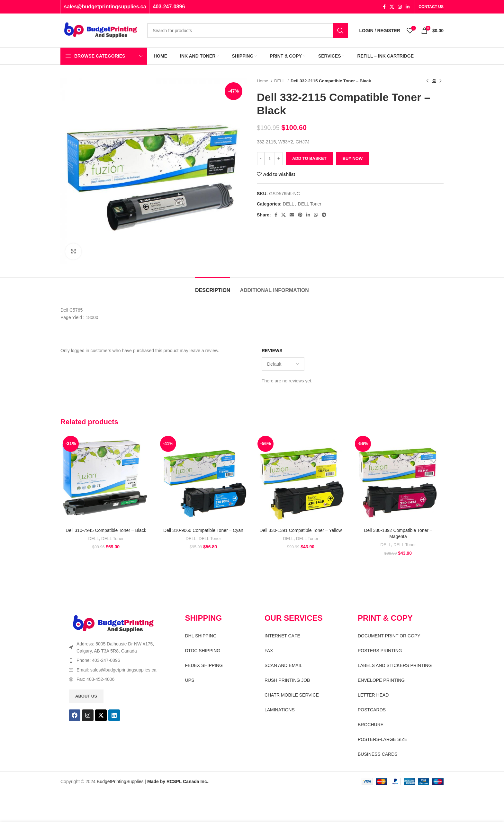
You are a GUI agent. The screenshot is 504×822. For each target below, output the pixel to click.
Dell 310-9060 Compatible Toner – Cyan (203, 530)
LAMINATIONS (280, 710)
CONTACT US (431, 7)
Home (263, 81)
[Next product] (440, 81)
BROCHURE (371, 725)
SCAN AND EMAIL (283, 665)
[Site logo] (101, 30)
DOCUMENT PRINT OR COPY (389, 636)
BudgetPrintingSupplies (120, 781)
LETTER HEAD (373, 695)
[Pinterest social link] (300, 215)
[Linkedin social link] (408, 7)
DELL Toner (310, 204)
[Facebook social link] (384, 7)
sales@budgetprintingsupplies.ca (105, 7)
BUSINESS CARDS (378, 754)
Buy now (353, 158)
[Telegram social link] (324, 215)
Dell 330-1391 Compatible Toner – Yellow (301, 530)
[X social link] (392, 7)
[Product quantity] (270, 159)
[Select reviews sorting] (283, 364)
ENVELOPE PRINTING (381, 680)
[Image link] (113, 624)
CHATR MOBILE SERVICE (292, 695)
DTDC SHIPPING (203, 651)
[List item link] (116, 660)
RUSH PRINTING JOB (287, 680)
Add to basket (309, 158)
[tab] (213, 287)
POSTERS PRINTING (380, 651)
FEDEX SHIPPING (204, 665)
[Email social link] (292, 215)
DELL (280, 81)
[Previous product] (428, 81)
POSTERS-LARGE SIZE (382, 739)
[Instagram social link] (400, 7)
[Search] (248, 31)
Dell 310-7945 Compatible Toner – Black (106, 530)
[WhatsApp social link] (316, 215)
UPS (190, 680)
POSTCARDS (372, 710)
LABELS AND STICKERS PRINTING (395, 665)
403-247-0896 (169, 7)
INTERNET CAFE (282, 636)
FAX (269, 651)
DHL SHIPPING (201, 636)
